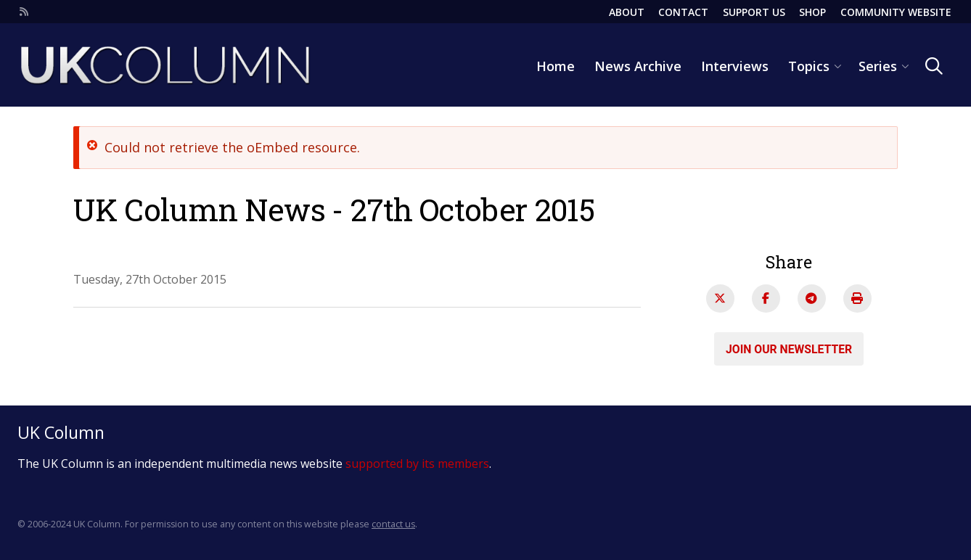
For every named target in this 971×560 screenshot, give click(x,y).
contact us (393, 524)
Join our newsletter (789, 349)
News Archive (638, 66)
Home (556, 66)
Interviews (735, 66)
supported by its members (417, 464)
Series (878, 66)
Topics (809, 66)
